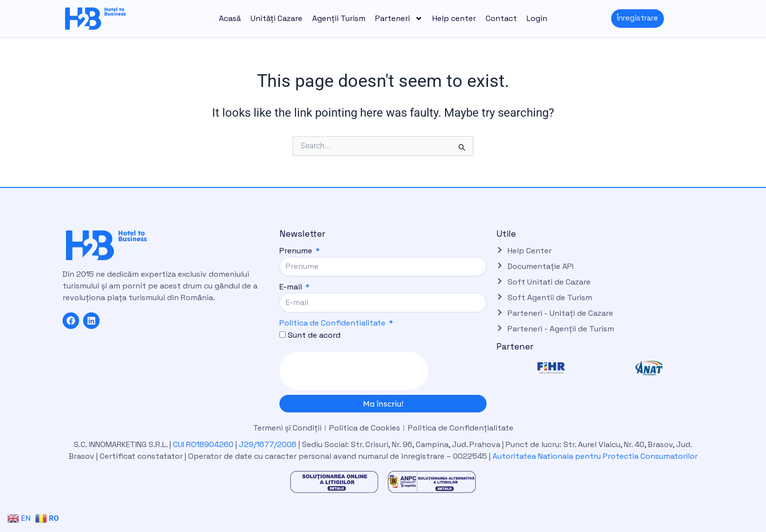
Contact (501, 18)
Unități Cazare (277, 18)
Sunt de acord (314, 335)
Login (537, 18)
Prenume (297, 251)
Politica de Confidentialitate (332, 323)
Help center (454, 18)
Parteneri (399, 19)
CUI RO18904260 (203, 444)
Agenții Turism (339, 18)
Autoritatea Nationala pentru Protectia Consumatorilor (595, 456)
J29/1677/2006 (269, 444)
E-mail (292, 287)
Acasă (230, 18)
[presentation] (354, 371)
